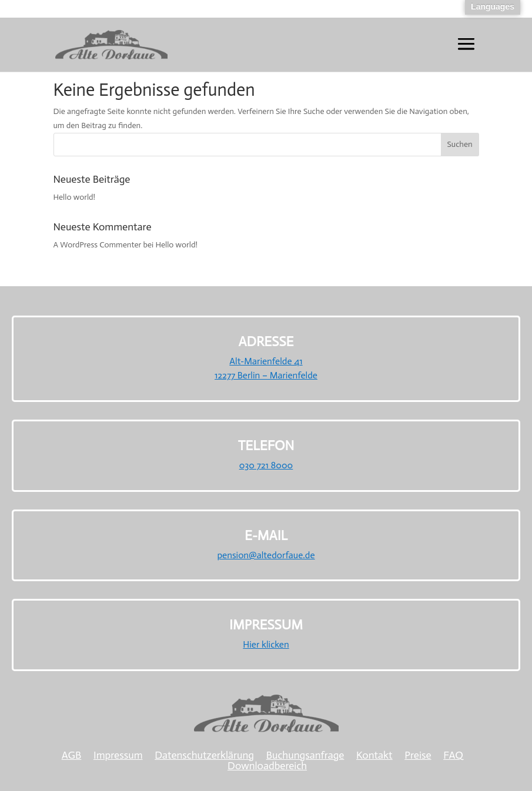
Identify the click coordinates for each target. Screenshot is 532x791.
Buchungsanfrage (305, 755)
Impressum (118, 755)
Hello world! (75, 197)
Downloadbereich (267, 766)
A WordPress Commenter (98, 245)
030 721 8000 (266, 465)
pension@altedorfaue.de (266, 555)
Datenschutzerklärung (204, 755)
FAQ (453, 755)
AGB (72, 755)
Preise (418, 755)
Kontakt (374, 755)
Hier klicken (266, 644)
